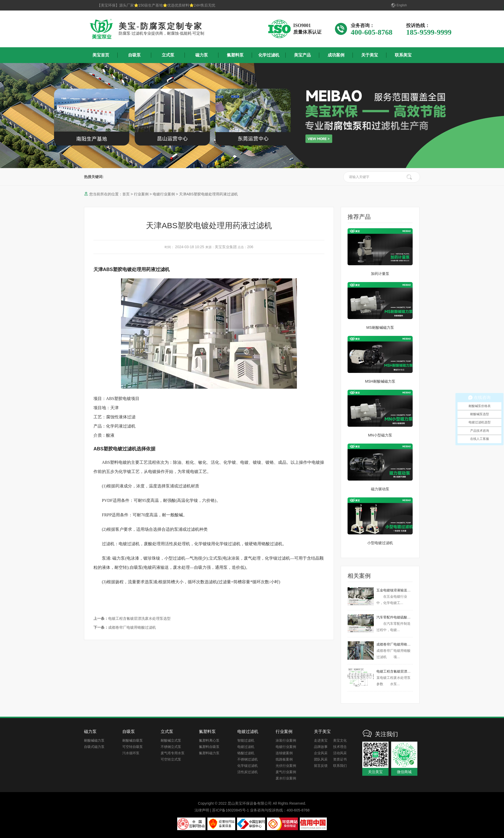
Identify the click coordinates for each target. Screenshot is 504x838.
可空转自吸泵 (133, 747)
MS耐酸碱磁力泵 (380, 327)
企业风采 (321, 753)
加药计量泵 (380, 274)
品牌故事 (321, 747)
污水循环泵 (131, 753)
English (402, 5)
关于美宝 (370, 55)
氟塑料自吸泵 (209, 747)
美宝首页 (101, 55)
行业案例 (141, 194)
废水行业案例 (286, 778)
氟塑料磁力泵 (209, 753)
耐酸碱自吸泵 (133, 740)
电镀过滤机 (246, 747)
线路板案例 (284, 759)
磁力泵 (202, 55)
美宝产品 (302, 55)
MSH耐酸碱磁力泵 (380, 381)
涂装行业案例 (286, 740)
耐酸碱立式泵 (171, 740)
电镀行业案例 (164, 194)
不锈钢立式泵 (171, 747)
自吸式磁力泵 (94, 747)
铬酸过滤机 (246, 753)
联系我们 (340, 766)
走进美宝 (321, 740)
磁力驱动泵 (380, 489)
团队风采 (321, 759)
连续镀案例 (284, 753)
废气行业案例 (286, 772)
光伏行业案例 (286, 766)
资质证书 (340, 759)
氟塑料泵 (235, 55)
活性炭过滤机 (248, 772)
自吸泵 (134, 55)
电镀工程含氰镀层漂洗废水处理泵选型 (132, 618)
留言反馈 (321, 766)
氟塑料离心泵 (209, 740)
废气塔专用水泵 (173, 753)
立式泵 (168, 55)
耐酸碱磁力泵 (94, 740)
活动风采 (340, 753)
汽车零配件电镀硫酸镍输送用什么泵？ (405, 617)
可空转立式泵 (171, 759)
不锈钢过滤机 (248, 759)
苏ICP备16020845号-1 (230, 810)
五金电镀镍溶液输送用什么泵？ (400, 590)
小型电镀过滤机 (380, 543)
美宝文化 (340, 740)
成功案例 (336, 55)
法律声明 (202, 810)
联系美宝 (403, 55)
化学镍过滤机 (248, 766)
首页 (126, 194)
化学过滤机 (269, 55)
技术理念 (340, 747)
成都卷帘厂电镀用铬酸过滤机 (125, 627)
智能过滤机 (246, 740)
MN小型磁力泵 (380, 435)
